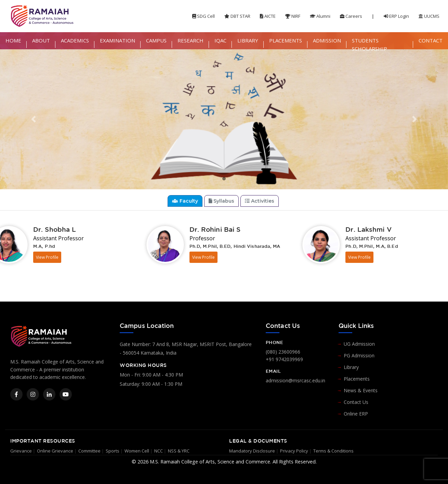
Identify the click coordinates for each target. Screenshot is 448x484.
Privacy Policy (294, 451)
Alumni (320, 16)
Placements (357, 379)
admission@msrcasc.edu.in (295, 380)
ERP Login (396, 16)
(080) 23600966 (283, 352)
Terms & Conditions (333, 451)
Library (351, 367)
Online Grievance (55, 451)
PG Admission (359, 355)
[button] (34, 119)
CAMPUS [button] (156, 40)
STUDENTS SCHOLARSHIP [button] (370, 44)
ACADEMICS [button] (75, 40)
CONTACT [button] (431, 40)
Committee (89, 451)
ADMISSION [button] (327, 40)
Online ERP (356, 414)
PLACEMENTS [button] (286, 40)
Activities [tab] (260, 201)
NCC (159, 451)
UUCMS (429, 16)
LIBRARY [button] (248, 40)
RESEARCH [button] (190, 40)
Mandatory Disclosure (252, 451)
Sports (113, 451)
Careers (351, 16)
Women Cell (137, 451)
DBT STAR (237, 16)
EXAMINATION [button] (117, 40)
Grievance (21, 451)
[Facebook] (16, 394)
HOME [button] (13, 40)
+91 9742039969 (284, 359)
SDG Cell (203, 16)
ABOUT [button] (41, 40)
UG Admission (359, 344)
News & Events (361, 390)
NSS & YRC (179, 451)
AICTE (268, 16)
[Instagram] (33, 394)
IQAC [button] (220, 40)
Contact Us (356, 402)
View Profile (47, 257)
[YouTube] (66, 394)
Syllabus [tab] (222, 201)
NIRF (293, 16)
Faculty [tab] (185, 201)
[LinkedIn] (49, 394)
